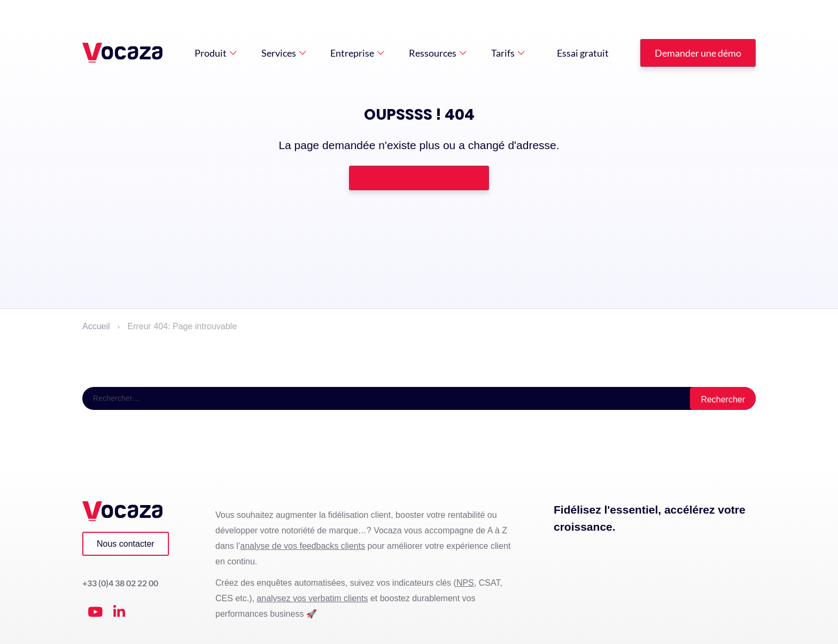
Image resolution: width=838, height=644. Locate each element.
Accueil (96, 326)
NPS (465, 583)
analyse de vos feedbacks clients (302, 546)
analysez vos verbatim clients (312, 599)
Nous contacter (126, 544)
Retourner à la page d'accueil (419, 178)
